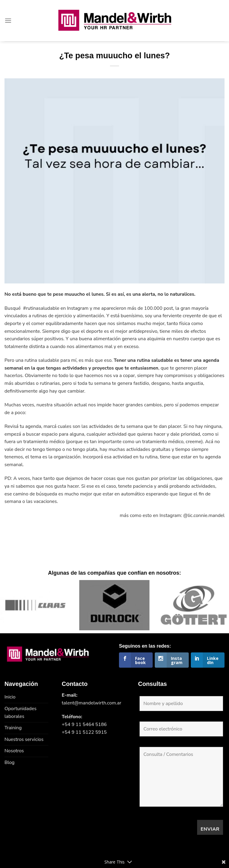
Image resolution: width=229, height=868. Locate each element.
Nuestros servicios (24, 739)
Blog (10, 762)
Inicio (10, 697)
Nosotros (14, 751)
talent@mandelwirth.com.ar (92, 703)
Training (13, 728)
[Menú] (8, 20)
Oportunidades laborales (20, 713)
